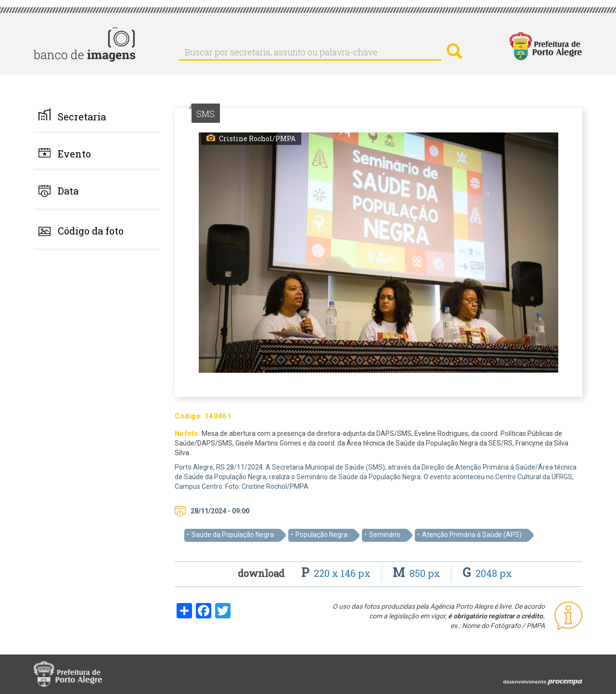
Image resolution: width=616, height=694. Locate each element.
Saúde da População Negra (233, 535)
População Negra (321, 535)
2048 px (487, 573)
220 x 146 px (337, 573)
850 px (418, 573)
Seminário (385, 535)
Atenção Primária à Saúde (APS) (472, 535)
